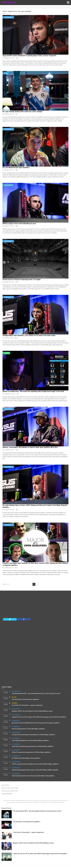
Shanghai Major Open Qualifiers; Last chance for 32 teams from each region (29, 335)
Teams (6, 73)
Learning (14, 703)
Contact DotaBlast (7, 794)
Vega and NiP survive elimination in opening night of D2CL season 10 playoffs (29, 56)
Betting (14, 697)
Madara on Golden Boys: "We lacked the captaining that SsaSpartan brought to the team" (33, 391)
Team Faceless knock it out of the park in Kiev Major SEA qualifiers (33, 776)
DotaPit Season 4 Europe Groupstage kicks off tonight (22, 279)
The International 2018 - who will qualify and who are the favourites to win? (37, 811)
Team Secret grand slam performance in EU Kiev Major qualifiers (33, 746)
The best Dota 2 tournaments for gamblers (25, 699)
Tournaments (8, 17)
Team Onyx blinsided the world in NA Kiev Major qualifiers (30, 740)
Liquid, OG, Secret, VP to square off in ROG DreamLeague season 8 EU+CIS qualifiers (39, 717)
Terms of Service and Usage (10, 788)
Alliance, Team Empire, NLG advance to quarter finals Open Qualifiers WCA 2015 (30, 447)
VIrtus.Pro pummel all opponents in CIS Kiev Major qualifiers (31, 752)
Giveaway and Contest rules (10, 791)
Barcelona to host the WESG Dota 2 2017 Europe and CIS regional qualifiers (36, 723)
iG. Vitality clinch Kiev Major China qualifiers (26, 758)
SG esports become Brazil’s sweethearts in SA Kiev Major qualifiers (33, 735)
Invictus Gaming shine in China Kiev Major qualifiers (28, 729)
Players (6, 353)
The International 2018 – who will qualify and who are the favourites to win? (36, 693)
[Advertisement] (36, 605)
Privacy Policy (5, 785)
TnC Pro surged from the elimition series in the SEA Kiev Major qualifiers (35, 764)
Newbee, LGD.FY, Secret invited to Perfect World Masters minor (32, 711)
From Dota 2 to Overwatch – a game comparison (27, 705)
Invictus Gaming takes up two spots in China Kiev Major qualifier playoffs (35, 770)
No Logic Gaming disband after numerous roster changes (22, 112)
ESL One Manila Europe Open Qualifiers (16, 167)
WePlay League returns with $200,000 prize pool (19, 224)
